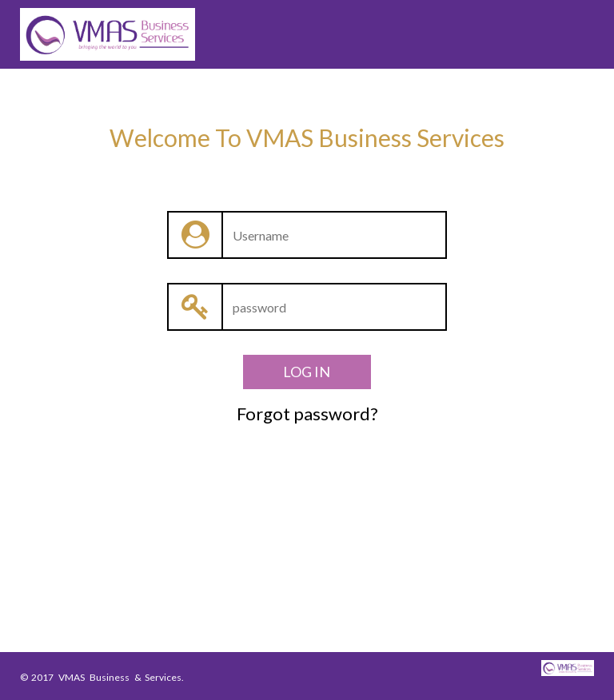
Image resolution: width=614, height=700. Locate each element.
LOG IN (307, 372)
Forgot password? (307, 414)
